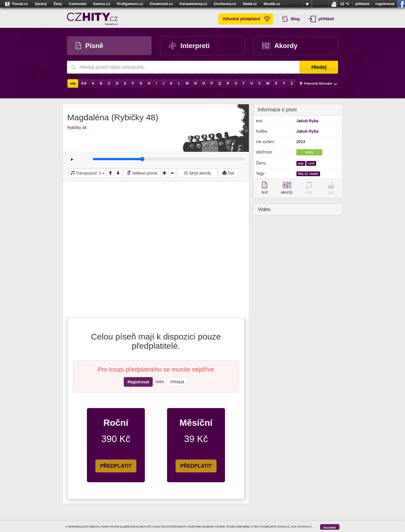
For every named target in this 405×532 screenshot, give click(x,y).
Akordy (280, 46)
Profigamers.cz (130, 4)
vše (73, 83)
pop (301, 163)
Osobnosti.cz (161, 4)
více (307, 4)
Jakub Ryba (308, 121)
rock (311, 163)
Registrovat (138, 382)
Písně (89, 46)
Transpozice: (88, 173)
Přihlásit (177, 382)
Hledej (319, 67)
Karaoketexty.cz (193, 4)
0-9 (84, 83)
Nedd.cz (250, 4)
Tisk (229, 173)
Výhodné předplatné (246, 19)
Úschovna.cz (225, 4)
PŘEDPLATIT (116, 466)
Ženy (58, 4)
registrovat (385, 4)
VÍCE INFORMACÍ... (302, 527)
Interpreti (189, 46)
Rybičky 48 (77, 128)
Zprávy (41, 4)
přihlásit (362, 4)
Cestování (78, 4)
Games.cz (102, 4)
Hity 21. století (308, 174)
